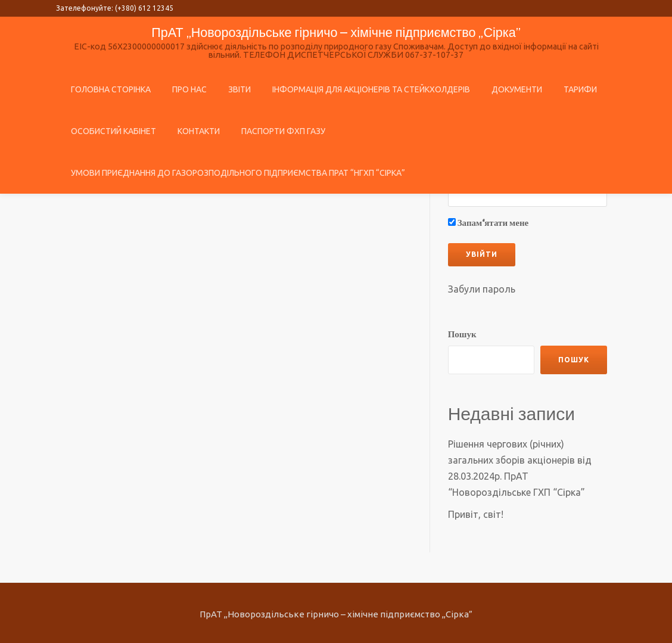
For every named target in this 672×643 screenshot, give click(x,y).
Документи (517, 89)
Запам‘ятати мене (489, 223)
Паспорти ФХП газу (283, 131)
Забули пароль (482, 289)
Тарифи (580, 89)
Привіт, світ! (476, 511)
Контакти (199, 131)
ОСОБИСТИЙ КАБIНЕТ (113, 131)
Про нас (189, 89)
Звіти (239, 89)
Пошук (462, 334)
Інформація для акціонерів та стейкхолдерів (371, 89)
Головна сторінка (111, 89)
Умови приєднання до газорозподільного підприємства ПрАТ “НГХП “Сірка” (238, 173)
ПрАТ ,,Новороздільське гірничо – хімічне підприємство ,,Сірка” (336, 32)
